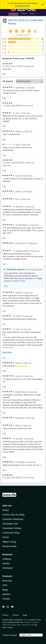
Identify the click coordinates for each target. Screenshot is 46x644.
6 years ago (26, 329)
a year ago (30, 87)
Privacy (5, 615)
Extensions (13, 13)
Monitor (7, 594)
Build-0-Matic (21, 392)
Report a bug (9, 542)
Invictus (19, 176)
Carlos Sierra (21, 243)
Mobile (6, 563)
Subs (18, 144)
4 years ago (26, 144)
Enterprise (8, 568)
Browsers (7, 581)
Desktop (7, 559)
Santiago (19, 439)
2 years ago (29, 66)
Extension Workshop (13, 519)
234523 (19, 292)
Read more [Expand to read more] (7, 352)
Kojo (17, 199)
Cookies (16, 615)
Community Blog (11, 533)
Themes (24, 13)
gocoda (19, 376)
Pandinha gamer (22, 251)
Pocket (6, 599)
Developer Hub (10, 524)
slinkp (18, 329)
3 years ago (25, 113)
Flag (4, 74)
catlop (18, 191)
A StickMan (20, 462)
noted (25, 620)
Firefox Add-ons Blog (13, 515)
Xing (14, 23)
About (6, 510)
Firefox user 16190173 (14, 477)
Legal (25, 615)
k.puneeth (20, 418)
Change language (10, 635)
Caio (18, 113)
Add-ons (7, 506)
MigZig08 (20, 206)
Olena (18, 363)
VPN (5, 585)
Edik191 (19, 316)
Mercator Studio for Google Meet (26, 20)
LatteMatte (20, 87)
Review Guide (9, 546)
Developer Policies (12, 528)
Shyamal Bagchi (22, 225)
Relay (5, 590)
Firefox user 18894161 (14, 105)
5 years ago (29, 206)
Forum (6, 537)
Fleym (18, 425)
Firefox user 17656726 (14, 162)
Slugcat (19, 131)
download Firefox (22, 6)
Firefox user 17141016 (14, 66)
